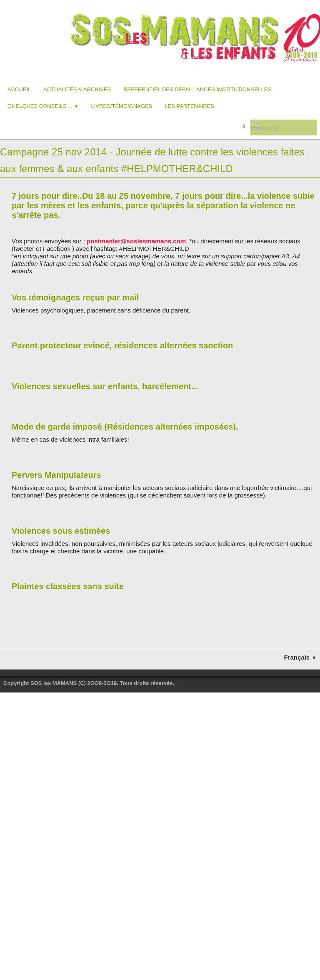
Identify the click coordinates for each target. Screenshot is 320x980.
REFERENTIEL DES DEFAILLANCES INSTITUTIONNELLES (197, 89)
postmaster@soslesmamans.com (136, 241)
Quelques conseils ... (43, 106)
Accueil (19, 89)
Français (301, 657)
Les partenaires (189, 106)
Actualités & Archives (77, 89)
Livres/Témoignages (122, 106)
